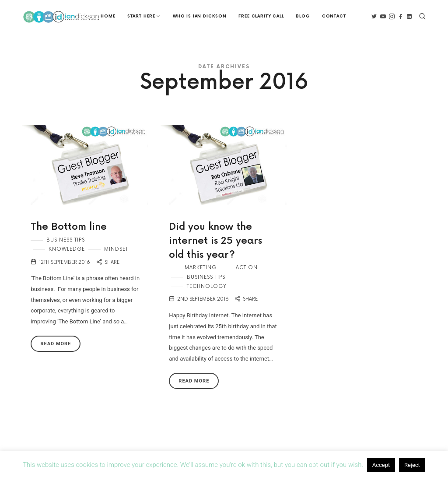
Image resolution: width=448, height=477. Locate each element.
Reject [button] (412, 465)
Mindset (116, 249)
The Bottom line (69, 227)
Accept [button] (381, 465)
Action (247, 267)
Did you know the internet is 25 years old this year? (215, 241)
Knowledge (67, 249)
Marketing (201, 267)
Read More (56, 344)
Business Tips (66, 240)
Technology (207, 286)
